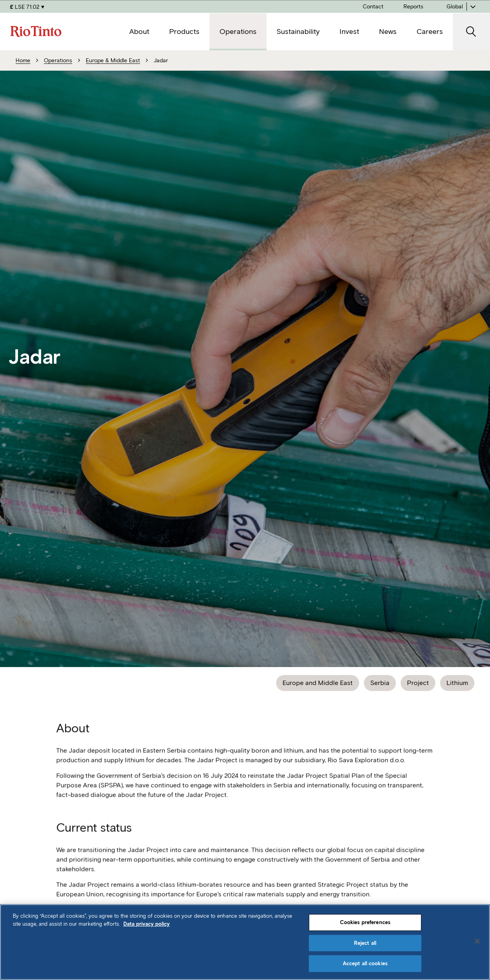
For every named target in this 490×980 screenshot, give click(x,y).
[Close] (477, 941)
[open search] (471, 32)
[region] (245, 942)
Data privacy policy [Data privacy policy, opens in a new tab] (146, 924)
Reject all (365, 943)
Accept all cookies (365, 963)
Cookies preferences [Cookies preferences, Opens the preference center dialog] (365, 922)
